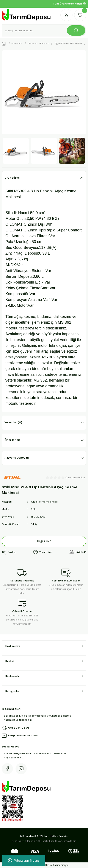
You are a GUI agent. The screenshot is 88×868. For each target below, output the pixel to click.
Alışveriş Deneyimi (17, 458)
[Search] (44, 30)
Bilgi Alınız (44, 541)
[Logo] (26, 15)
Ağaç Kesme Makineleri (45, 502)
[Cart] (80, 15)
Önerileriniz (12, 440)
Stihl (34, 509)
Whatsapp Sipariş (24, 860)
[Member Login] (66, 15)
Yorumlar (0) (13, 422)
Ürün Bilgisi (12, 178)
